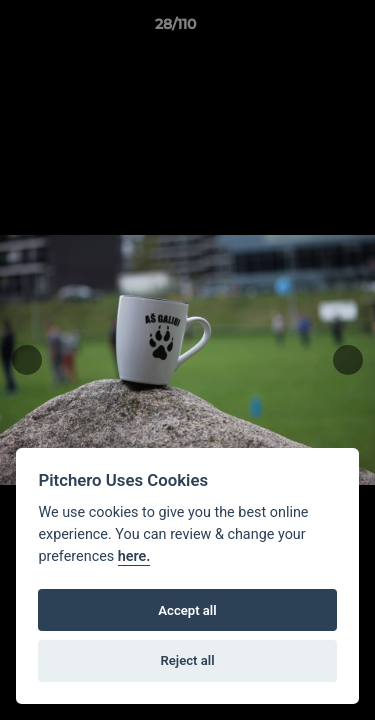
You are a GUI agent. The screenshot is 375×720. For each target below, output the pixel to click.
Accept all (187, 610)
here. (134, 556)
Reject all (187, 660)
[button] (303, 29)
